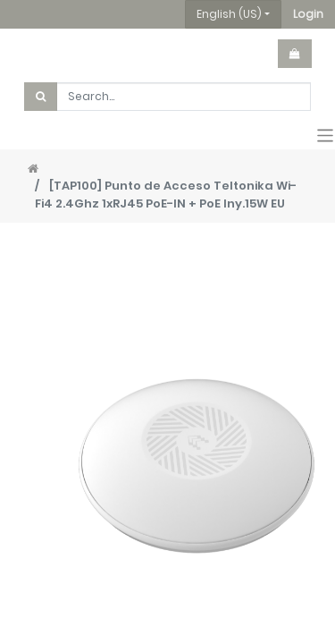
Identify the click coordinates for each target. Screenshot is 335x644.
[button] (308, 14)
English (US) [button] (229, 14)
